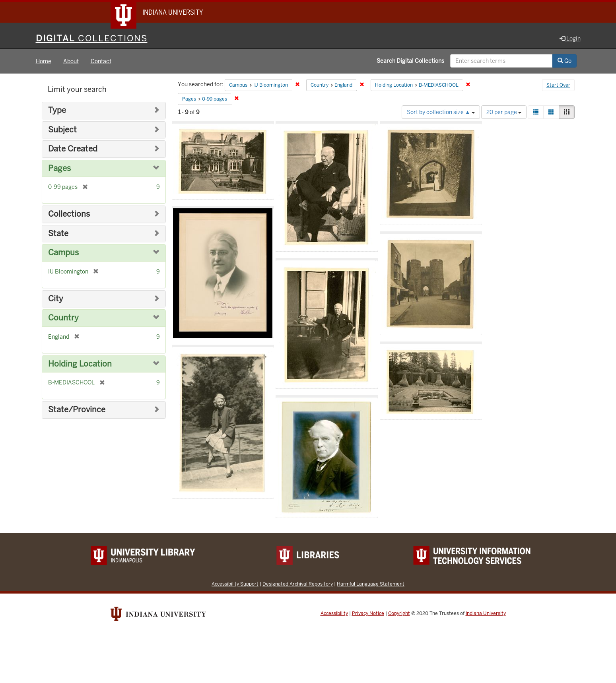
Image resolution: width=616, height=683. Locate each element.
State (58, 234)
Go (565, 61)
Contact (101, 61)
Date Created (73, 149)
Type (57, 110)
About (71, 61)
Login (570, 39)
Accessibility (334, 613)
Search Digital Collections (410, 61)
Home (44, 61)
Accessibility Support (235, 584)
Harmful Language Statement (371, 584)
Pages (59, 168)
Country (63, 318)
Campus (63, 253)
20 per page (504, 112)
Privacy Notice (368, 613)
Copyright (399, 613)
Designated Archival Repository (298, 584)
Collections (69, 214)
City (56, 299)
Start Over (558, 85)
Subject (62, 130)
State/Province (77, 410)
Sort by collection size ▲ (441, 112)
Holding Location (80, 364)
